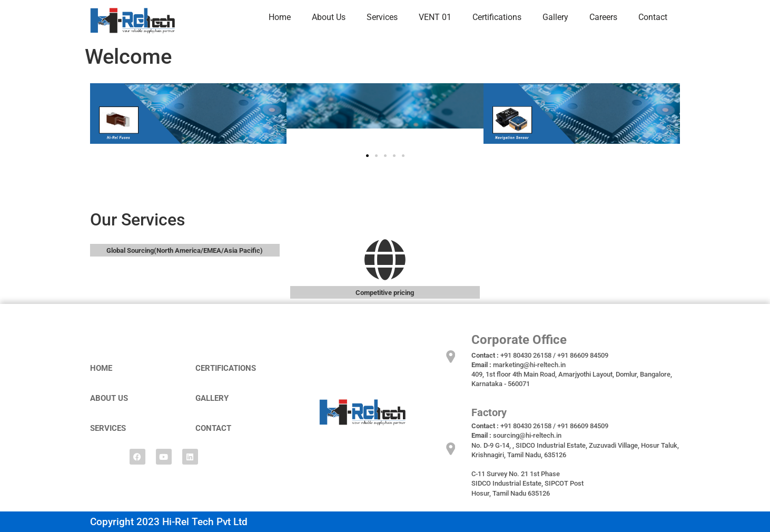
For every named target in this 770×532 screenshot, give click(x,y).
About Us (329, 17)
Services (382, 17)
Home (280, 17)
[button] (367, 156)
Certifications (497, 17)
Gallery (555, 17)
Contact (653, 17)
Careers (603, 17)
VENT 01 (435, 17)
